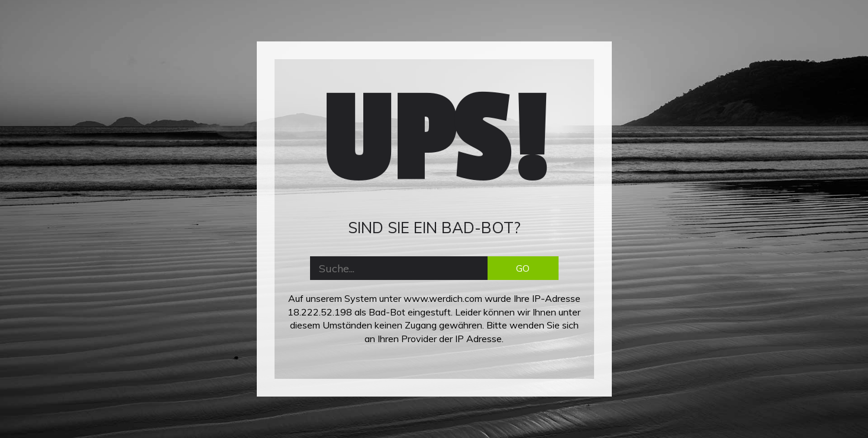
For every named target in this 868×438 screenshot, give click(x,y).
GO (523, 268)
